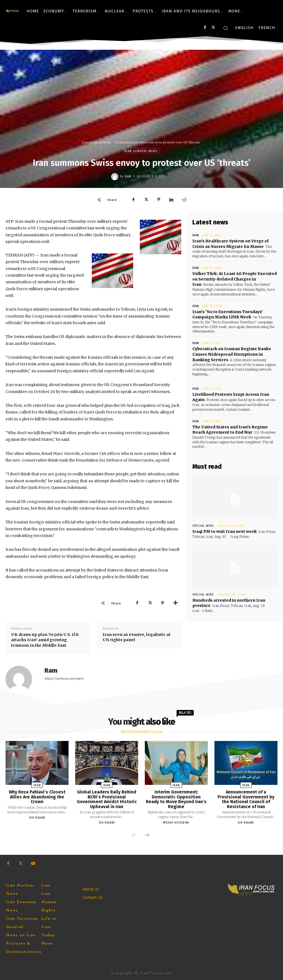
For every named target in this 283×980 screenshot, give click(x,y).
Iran (196, 235)
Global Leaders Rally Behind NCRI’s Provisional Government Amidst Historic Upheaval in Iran (107, 799)
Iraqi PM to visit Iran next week (225, 531)
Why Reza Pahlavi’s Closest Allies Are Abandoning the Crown (37, 797)
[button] (226, 28)
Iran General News (96, 142)
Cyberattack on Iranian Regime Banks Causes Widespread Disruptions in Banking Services (232, 354)
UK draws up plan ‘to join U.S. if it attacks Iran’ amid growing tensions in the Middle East (45, 640)
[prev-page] (134, 835)
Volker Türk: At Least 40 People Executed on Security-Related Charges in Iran (234, 279)
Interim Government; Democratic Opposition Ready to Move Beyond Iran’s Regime (176, 799)
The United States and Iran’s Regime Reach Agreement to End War (230, 429)
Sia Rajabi (37, 818)
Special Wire (203, 526)
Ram (128, 176)
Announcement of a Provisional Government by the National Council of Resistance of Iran (246, 799)
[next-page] (147, 835)
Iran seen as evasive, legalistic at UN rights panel (137, 637)
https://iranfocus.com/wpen (64, 679)
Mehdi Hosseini (176, 823)
